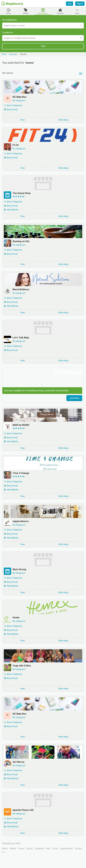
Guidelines (39, 849)
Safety (30, 849)
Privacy (21, 849)
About (5, 849)
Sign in (80, 4)
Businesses (43, 13)
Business (13, 54)
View (23, 120)
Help (48, 849)
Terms (55, 849)
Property (60, 13)
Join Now (74, 398)
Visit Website (13, 210)
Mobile (13, 849)
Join (70, 4)
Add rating (63, 120)
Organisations (66, 849)
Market (26, 13)
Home (9, 13)
